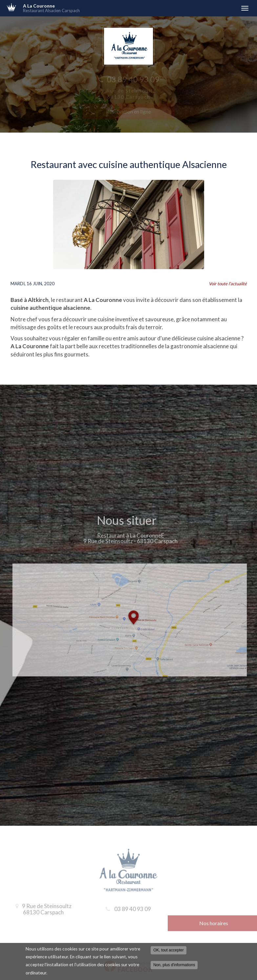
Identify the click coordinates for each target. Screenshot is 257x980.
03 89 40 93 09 (133, 909)
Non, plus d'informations (174, 965)
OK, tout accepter (169, 950)
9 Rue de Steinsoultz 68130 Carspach (45, 909)
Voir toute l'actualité (228, 284)
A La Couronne (129, 8)
